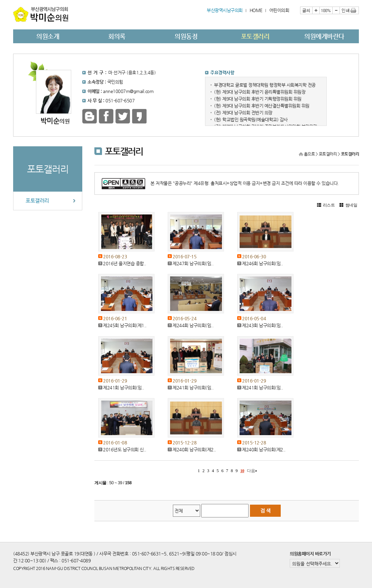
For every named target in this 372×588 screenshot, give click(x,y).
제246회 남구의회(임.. (262, 263)
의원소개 (48, 36)
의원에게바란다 (324, 36)
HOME (256, 10)
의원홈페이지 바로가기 (310, 554)
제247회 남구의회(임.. (193, 263)
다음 (251, 471)
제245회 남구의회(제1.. (125, 325)
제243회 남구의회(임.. (262, 325)
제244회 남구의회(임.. (193, 325)
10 (242, 471)
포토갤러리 (255, 36)
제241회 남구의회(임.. (123, 388)
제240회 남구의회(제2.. (194, 449)
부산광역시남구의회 (225, 10)
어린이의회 (279, 10)
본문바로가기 (13, 0)
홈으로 (309, 154)
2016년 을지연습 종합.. (125, 263)
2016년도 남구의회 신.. (125, 449)
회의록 (117, 36)
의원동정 (186, 36)
